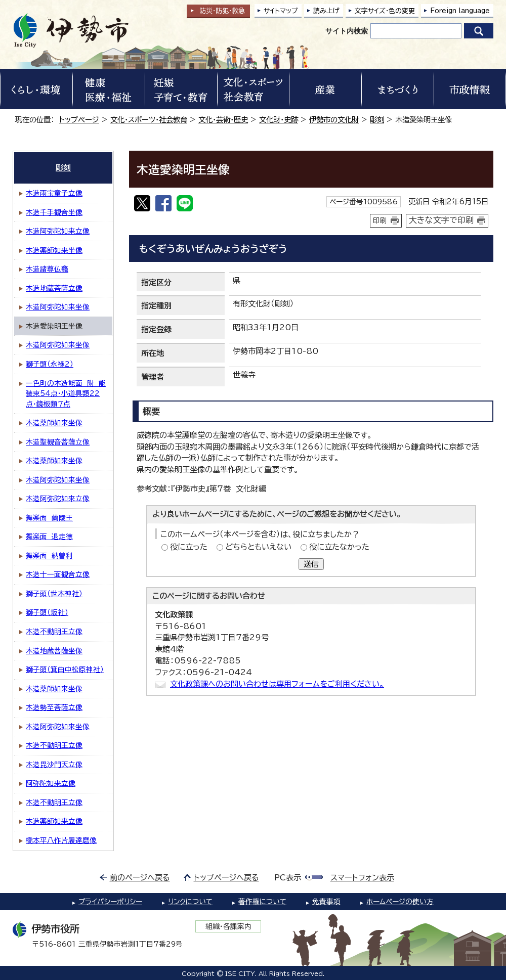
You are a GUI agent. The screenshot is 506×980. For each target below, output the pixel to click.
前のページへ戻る (140, 878)
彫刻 (377, 120)
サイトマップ (281, 11)
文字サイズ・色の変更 (385, 11)
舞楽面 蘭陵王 (49, 518)
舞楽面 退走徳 (49, 537)
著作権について (262, 902)
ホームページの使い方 (400, 902)
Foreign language (460, 11)
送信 (311, 564)
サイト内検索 (347, 31)
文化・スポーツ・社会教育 (149, 120)
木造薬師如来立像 (54, 821)
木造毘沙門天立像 (54, 765)
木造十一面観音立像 (58, 574)
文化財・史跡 (279, 120)
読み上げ (326, 11)
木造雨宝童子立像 (54, 193)
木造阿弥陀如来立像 (58, 231)
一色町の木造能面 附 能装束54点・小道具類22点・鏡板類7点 (66, 394)
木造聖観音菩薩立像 (58, 442)
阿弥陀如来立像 (51, 783)
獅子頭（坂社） (47, 612)
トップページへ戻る (226, 878)
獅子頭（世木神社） (54, 594)
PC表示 (288, 878)
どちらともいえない (258, 547)
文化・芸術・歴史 (223, 120)
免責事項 (326, 902)
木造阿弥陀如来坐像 (58, 307)
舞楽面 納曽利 (49, 556)
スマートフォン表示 (362, 878)
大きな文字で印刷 (441, 220)
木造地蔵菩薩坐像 (54, 651)
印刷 (380, 220)
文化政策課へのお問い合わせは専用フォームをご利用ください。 (277, 684)
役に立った (189, 547)
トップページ (79, 120)
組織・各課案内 (228, 926)
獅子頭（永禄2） (50, 364)
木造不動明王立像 (54, 632)
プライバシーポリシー (110, 902)
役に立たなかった (339, 547)
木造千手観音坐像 (54, 212)
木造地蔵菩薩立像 (54, 288)
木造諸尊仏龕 (47, 269)
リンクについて (190, 902)
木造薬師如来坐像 (54, 250)
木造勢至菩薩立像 (54, 707)
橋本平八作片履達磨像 (61, 840)
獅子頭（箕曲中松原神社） (65, 670)
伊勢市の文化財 (334, 120)
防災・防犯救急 (222, 11)
